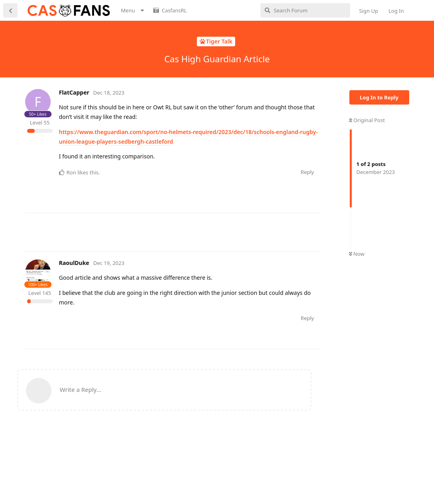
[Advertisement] (170, 231)
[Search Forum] (305, 10)
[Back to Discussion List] (10, 10)
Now (357, 254)
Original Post (367, 120)
